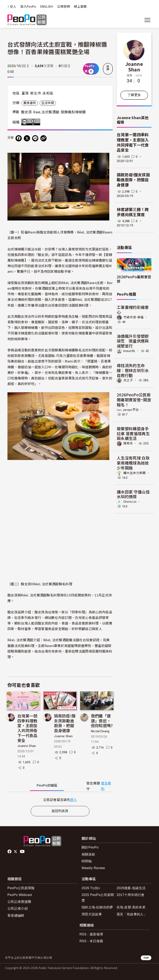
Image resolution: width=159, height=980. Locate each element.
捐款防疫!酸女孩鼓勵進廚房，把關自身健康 (65, 723)
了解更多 (134, 95)
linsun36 (129, 351)
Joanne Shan (27, 746)
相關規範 (88, 854)
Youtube (23, 852)
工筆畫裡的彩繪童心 (133, 310)
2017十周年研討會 (131, 895)
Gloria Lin (130, 502)
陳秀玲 (128, 443)
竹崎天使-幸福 (133, 317)
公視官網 (63, 7)
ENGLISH (47, 7)
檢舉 (108, 68)
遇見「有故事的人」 (132, 914)
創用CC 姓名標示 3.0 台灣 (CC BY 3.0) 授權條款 (32, 122)
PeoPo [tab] (47, 785)
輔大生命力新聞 (134, 473)
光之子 (128, 380)
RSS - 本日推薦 (91, 941)
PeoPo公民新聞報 (21, 888)
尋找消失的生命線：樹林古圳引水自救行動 (133, 370)
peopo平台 (131, 410)
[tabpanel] (60, 800)
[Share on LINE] (35, 138)
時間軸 (87, 861)
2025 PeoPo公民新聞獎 (98, 898)
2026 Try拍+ (91, 888)
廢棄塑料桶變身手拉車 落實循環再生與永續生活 (133, 433)
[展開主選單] (147, 20)
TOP (146, 958)
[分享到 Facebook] (19, 138)
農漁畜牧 (30, 103)
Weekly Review (93, 868)
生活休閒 (48, 103)
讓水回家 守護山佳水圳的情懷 (133, 494)
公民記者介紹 (18, 908)
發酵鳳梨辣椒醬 (73, 112)
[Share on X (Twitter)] (27, 138)
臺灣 (25, 93)
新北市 (36, 93)
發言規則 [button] (106, 786)
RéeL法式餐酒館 (46, 112)
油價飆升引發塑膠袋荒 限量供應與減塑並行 (133, 341)
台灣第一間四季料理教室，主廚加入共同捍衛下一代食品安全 (27, 728)
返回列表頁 (60, 811)
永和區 (48, 93)
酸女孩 (26, 112)
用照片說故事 (92, 914)
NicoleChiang (100, 731)
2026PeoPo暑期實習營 (134, 279)
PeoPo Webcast (20, 895)
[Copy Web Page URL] (43, 138)
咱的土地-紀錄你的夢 (97, 907)
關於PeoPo (90, 847)
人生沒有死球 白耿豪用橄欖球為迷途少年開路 (133, 463)
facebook (10, 852)
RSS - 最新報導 (91, 934)
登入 (13, 7)
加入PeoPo (28, 7)
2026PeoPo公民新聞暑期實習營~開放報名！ (134, 400)
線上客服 (80, 7)
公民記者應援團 (19, 902)
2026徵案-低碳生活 (131, 888)
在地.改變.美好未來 (131, 907)
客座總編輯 (16, 915)
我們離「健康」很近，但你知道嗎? (102, 721)
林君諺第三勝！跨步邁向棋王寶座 (133, 212)
